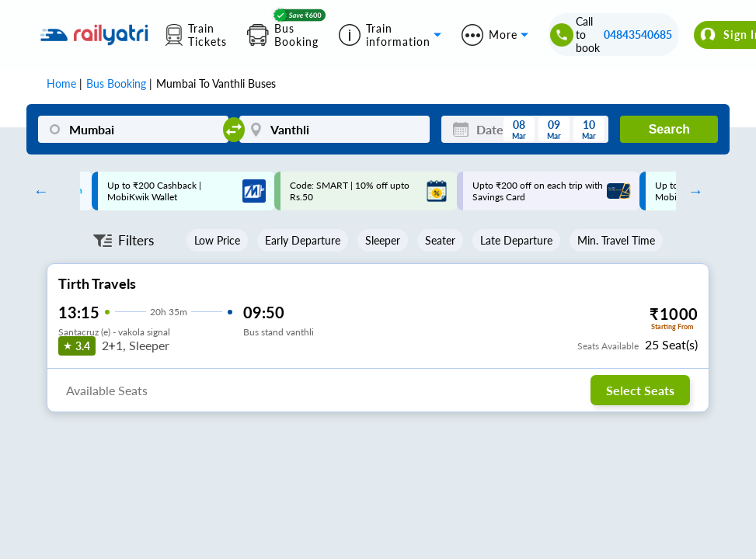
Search (669, 129)
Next (692, 191)
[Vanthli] (334, 129)
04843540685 (638, 35)
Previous (37, 191)
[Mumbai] (133, 129)
